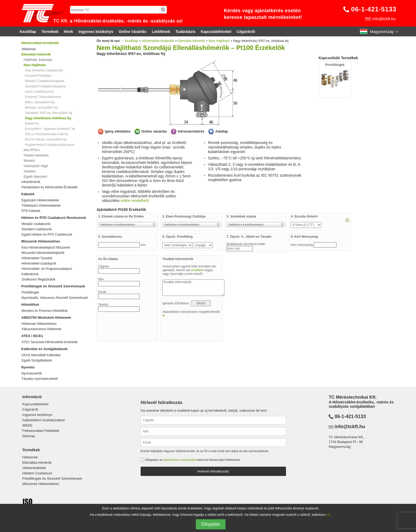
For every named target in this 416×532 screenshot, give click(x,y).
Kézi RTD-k (32, 150)
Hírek (69, 32)
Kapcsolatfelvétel (216, 32)
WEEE (27, 425)
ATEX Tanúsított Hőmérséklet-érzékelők (50, 342)
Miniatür (29, 161)
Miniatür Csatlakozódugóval (44, 81)
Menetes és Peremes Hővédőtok (45, 311)
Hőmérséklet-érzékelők (40, 43)
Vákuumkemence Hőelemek (41, 329)
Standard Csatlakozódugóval (45, 86)
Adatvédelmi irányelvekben (181, 460)
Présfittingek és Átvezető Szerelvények (53, 286)
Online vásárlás (154, 131)
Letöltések (161, 32)
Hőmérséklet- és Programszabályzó (47, 269)
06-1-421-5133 (374, 9)
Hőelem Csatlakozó (37, 473)
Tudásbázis (185, 32)
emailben (198, 270)
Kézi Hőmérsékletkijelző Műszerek (46, 248)
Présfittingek (30, 292)
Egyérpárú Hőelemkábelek (40, 200)
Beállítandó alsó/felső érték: (247, 244)
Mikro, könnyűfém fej (40, 102)
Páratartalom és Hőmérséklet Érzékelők (49, 187)
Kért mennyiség (302, 245)
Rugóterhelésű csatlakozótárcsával (50, 145)
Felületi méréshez (36, 155)
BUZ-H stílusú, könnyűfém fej (46, 139)
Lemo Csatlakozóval (39, 92)
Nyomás (28, 367)
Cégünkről (246, 32)
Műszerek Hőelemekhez (41, 241)
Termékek (50, 32)
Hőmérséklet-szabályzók (39, 263)
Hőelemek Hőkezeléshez (39, 324)
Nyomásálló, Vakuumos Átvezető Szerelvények (55, 298)
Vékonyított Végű (36, 166)
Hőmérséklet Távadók (37, 258)
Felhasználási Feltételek (41, 431)
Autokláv (30, 171)
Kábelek (28, 194)
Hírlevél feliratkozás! (213, 471)
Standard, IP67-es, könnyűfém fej (49, 113)
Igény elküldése (118, 131)
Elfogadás (211, 524)
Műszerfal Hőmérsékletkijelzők (43, 253)
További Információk (193, 288)
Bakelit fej (32, 124)
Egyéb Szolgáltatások (37, 360)
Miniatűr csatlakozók (36, 224)
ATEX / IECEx (32, 336)
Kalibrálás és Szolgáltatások (44, 349)
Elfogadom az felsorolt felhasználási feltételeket (193, 460)
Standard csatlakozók (37, 229)
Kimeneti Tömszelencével (43, 97)
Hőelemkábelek (34, 468)
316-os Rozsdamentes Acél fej (46, 134)
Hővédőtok (30, 305)
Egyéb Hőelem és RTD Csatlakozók (47, 235)
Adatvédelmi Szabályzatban (44, 420)
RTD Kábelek (31, 211)
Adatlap (222, 131)
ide (328, 515)
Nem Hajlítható (219, 41)
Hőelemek (29, 49)
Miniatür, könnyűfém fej (41, 108)
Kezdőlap (28, 32)
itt (164, 316)
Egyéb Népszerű (35, 177)
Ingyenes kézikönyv (96, 32)
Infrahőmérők (31, 182)
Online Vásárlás (133, 32)
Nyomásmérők (32, 373)
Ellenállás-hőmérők (191, 41)
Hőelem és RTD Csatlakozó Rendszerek (54, 218)
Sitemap (29, 436)
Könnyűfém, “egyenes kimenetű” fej (50, 129)
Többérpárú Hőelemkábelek (41, 206)
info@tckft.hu (384, 19)
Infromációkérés (191, 131)
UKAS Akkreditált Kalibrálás (41, 355)
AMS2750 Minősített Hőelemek (46, 318)
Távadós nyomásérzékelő (40, 379)
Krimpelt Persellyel (38, 76)
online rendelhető (135, 201)
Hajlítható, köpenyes (38, 60)
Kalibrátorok (30, 274)
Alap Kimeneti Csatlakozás (44, 70)
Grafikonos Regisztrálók (38, 279)
